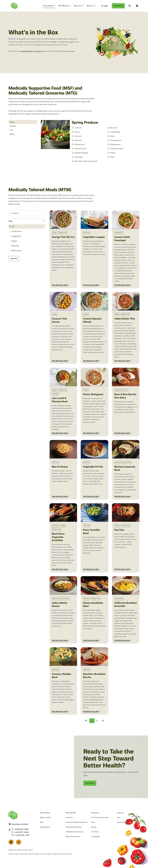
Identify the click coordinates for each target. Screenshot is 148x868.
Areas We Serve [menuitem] (45, 827)
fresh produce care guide (31, 51)
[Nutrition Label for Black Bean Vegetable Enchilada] (63, 538)
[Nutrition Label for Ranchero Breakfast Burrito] (94, 681)
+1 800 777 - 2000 (22, 832)
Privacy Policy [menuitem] (24, 854)
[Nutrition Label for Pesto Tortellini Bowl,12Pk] (94, 538)
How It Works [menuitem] (48, 6)
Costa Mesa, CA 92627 (20, 824)
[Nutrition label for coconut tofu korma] (63, 328)
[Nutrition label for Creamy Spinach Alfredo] (94, 328)
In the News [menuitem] (95, 832)
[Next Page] (103, 721)
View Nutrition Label (60, 285)
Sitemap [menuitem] (31, 854)
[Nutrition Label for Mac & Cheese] (63, 470)
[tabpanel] (90, 141)
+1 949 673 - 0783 (22, 829)
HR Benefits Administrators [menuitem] (75, 832)
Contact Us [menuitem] (121, 822)
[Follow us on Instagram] (19, 842)
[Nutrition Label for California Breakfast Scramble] (126, 610)
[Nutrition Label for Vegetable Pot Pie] (94, 470)
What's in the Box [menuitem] (46, 818)
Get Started (118, 6)
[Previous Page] (86, 721)
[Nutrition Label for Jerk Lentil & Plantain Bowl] (63, 402)
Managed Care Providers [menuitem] (74, 827)
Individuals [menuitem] (69, 818)
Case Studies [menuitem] (96, 837)
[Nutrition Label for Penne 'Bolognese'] (94, 402)
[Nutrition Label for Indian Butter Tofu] (126, 328)
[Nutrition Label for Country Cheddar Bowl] (63, 681)
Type (11, 221)
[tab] (23, 122)
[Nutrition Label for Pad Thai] (126, 538)
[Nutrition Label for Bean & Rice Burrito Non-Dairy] (126, 402)
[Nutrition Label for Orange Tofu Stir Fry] (63, 249)
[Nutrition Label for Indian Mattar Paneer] (63, 610)
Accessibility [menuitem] (48, 854)
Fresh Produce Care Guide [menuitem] (100, 818)
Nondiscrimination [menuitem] (39, 854)
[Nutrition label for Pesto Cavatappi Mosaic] (126, 249)
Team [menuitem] (119, 818)
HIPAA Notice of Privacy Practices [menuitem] (62, 854)
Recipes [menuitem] (94, 827)
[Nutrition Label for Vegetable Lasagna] (94, 249)
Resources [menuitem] (78, 6)
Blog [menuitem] (93, 822)
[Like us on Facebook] (11, 842)
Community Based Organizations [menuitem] (76, 822)
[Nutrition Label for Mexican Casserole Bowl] (126, 470)
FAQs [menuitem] (42, 822)
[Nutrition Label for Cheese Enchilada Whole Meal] (94, 610)
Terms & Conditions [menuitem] (14, 854)
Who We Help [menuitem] (63, 6)
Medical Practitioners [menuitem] (73, 837)
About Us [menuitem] (90, 6)
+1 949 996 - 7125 (22, 835)
